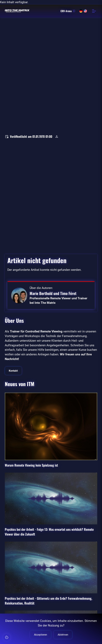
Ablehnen (63, 635)
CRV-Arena (68, 11)
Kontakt (13, 371)
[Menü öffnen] (94, 11)
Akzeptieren (41, 635)
